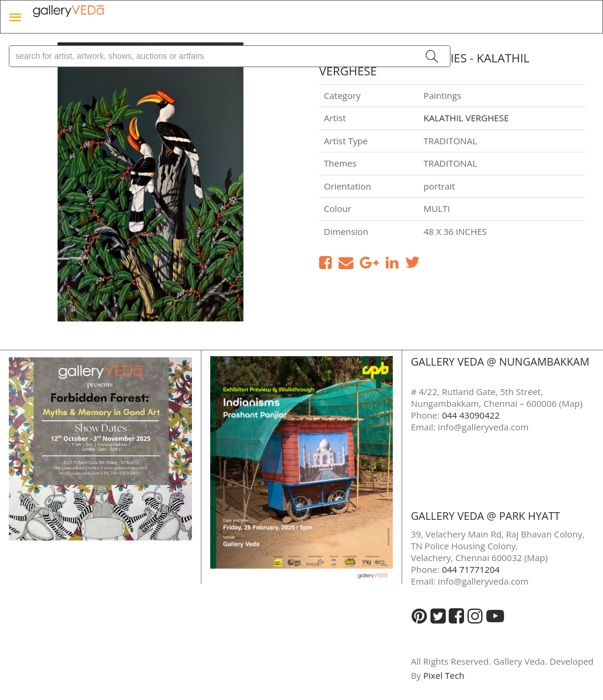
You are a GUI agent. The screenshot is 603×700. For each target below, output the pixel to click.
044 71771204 (471, 569)
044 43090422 (471, 415)
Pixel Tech (444, 675)
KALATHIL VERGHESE (466, 118)
